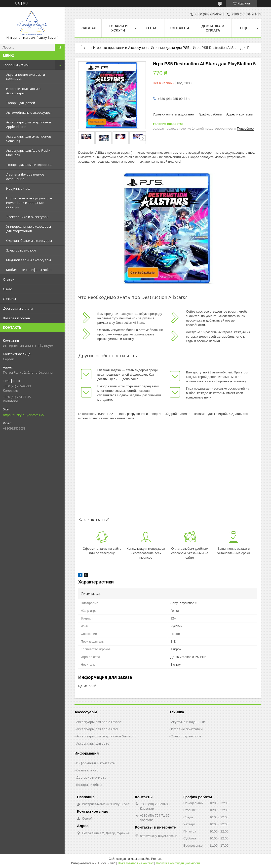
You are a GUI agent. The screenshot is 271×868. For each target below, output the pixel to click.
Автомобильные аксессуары (29, 112)
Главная (88, 28)
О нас (7, 289)
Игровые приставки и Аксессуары (23, 91)
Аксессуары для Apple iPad (97, 729)
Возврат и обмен (17, 318)
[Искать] (60, 47)
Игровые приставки (187, 729)
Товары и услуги (16, 65)
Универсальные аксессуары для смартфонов (29, 229)
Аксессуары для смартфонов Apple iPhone (29, 124)
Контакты (179, 28)
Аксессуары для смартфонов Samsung (29, 139)
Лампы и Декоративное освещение (25, 177)
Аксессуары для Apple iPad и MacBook (28, 153)
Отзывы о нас (87, 770)
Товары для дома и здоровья (29, 165)
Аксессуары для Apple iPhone (99, 722)
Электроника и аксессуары (28, 217)
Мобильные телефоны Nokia (29, 270)
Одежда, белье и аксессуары (29, 241)
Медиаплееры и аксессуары (29, 260)
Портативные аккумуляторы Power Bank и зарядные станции (29, 203)
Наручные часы (19, 188)
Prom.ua (157, 859)
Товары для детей (21, 103)
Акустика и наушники (188, 722)
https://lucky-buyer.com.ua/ (24, 415)
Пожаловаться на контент (136, 863)
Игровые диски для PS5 (170, 48)
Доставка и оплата (18, 308)
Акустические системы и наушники (26, 77)
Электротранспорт (21, 250)
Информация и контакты (96, 763)
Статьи (9, 279)
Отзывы (9, 299)
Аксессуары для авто (93, 743)
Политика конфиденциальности (178, 863)
